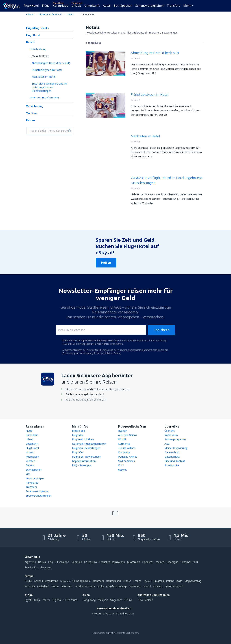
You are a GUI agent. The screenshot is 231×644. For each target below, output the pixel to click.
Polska (79, 586)
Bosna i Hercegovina (46, 581)
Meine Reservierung (176, 448)
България (65, 581)
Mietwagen (32, 457)
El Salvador (62, 562)
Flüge (46, 6)
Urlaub (76, 6)
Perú (195, 562)
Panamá (185, 562)
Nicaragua (172, 562)
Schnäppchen (123, 6)
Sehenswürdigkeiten (149, 6)
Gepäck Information (84, 461)
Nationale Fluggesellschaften (89, 444)
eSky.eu (96, 613)
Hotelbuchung (38, 49)
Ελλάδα (147, 581)
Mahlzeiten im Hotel (43, 77)
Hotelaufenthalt (39, 56)
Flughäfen (78, 452)
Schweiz (158, 586)
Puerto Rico (31, 567)
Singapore (116, 600)
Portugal (90, 586)
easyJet (123, 470)
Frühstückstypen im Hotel (47, 70)
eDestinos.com (125, 613)
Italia (179, 581)
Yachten (31, 113)
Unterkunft (92, 6)
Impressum (171, 435)
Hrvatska (159, 581)
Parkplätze (32, 483)
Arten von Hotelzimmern (44, 97)
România (111, 586)
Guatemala (134, 562)
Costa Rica (90, 562)
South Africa (70, 600)
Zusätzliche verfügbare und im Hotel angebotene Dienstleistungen (49, 87)
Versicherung (35, 106)
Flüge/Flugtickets (37, 28)
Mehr (187, 6)
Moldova (30, 586)
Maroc (47, 600)
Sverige (123, 586)
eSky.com (108, 613)
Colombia (76, 562)
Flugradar (78, 435)
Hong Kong (89, 600)
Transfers (173, 6)
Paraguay (46, 567)
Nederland (43, 586)
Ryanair (123, 431)
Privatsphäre (172, 465)
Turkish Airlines (127, 448)
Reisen (30, 120)
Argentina (30, 562)
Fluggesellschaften (83, 439)
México (160, 562)
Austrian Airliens (128, 435)
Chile (51, 562)
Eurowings (124, 452)
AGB (167, 444)
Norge (55, 586)
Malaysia (103, 600)
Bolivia (42, 562)
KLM (121, 465)
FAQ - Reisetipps (82, 465)
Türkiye (128, 600)
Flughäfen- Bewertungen (87, 457)
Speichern (162, 330)
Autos (107, 6)
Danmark (98, 581)
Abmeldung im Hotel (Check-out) (51, 63)
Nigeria (57, 600)
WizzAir (122, 439)
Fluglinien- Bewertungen (86, 448)
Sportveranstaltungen (39, 496)
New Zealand (145, 600)
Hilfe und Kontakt (175, 461)
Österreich (67, 586)
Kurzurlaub (60, 6)
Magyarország (193, 581)
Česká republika (81, 581)
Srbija (101, 586)
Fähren (30, 465)
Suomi (147, 586)
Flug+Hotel (31, 6)
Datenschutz (172, 452)
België (28, 581)
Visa (28, 474)
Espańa (127, 581)
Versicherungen (35, 478)
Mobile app (79, 431)
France (137, 581)
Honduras (148, 562)
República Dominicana (112, 562)
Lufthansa (124, 444)
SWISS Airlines (127, 461)
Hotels (30, 42)
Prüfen (106, 263)
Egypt (28, 600)
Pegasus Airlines (128, 457)
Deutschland (113, 581)
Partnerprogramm (175, 439)
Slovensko (135, 586)
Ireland (170, 581)
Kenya (37, 600)
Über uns (170, 431)
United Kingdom (174, 586)
